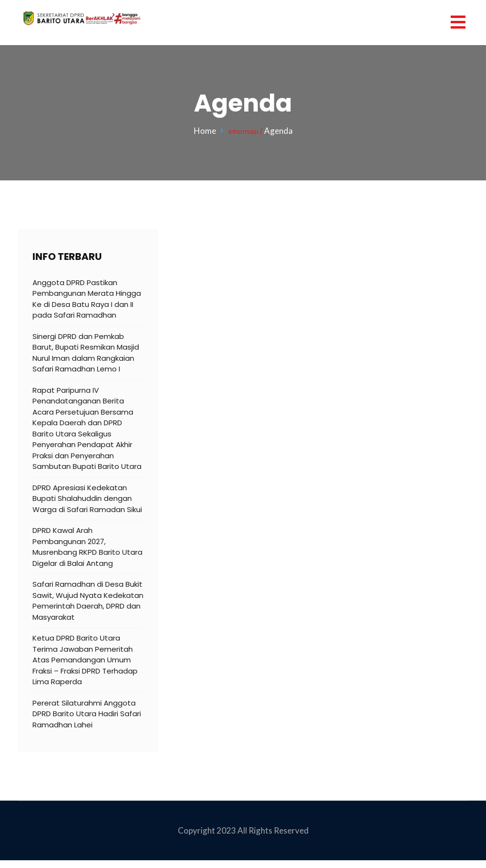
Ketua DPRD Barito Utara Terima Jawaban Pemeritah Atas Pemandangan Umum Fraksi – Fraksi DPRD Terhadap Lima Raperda (85, 660)
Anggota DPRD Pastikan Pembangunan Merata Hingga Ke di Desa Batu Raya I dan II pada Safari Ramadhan (87, 299)
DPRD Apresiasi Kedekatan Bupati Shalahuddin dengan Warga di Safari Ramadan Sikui (87, 498)
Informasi (243, 132)
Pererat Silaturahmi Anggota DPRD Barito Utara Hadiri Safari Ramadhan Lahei (87, 714)
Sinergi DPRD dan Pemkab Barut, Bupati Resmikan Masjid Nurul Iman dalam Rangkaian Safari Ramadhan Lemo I (86, 353)
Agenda (278, 131)
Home (206, 131)
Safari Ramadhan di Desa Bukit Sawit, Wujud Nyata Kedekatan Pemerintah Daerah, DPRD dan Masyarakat (88, 601)
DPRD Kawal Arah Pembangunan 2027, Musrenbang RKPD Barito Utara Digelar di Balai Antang (87, 547)
